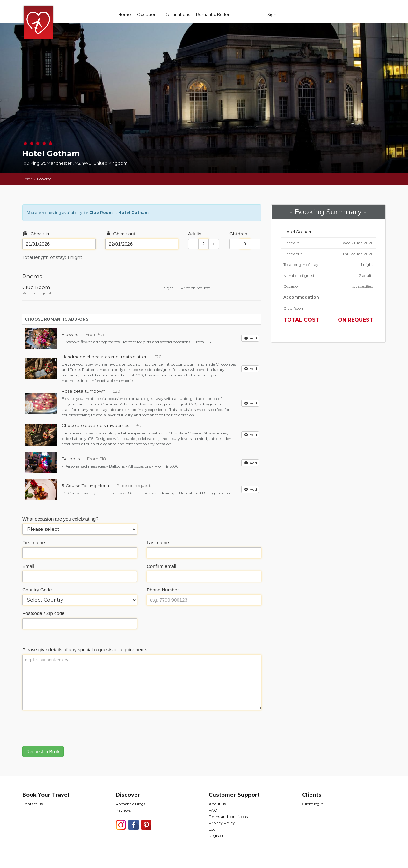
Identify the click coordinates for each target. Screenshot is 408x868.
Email (28, 566)
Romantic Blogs (131, 804)
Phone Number (163, 590)
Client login (313, 804)
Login (214, 829)
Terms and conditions (228, 816)
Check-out (120, 234)
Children (238, 234)
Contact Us (33, 804)
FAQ (213, 810)
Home (125, 15)
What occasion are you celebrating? (60, 519)
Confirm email (161, 566)
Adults (195, 234)
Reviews (123, 810)
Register (216, 836)
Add (250, 338)
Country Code (37, 590)
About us (217, 804)
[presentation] (71, 727)
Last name (158, 542)
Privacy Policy (222, 823)
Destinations (177, 15)
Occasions (148, 15)
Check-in (36, 234)
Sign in (274, 15)
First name (34, 542)
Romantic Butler (213, 15)
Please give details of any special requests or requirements (85, 650)
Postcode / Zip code (44, 613)
